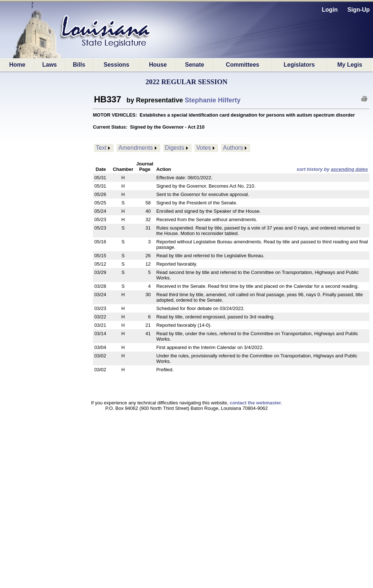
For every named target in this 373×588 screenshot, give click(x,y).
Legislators (299, 65)
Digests (175, 148)
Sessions (117, 65)
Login (330, 10)
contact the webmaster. (256, 403)
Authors (233, 148)
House (158, 65)
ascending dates (349, 169)
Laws (50, 65)
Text (101, 148)
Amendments (136, 148)
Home (17, 65)
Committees (243, 65)
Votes (204, 148)
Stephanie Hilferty (213, 100)
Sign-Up (359, 10)
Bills (79, 65)
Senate (195, 65)
